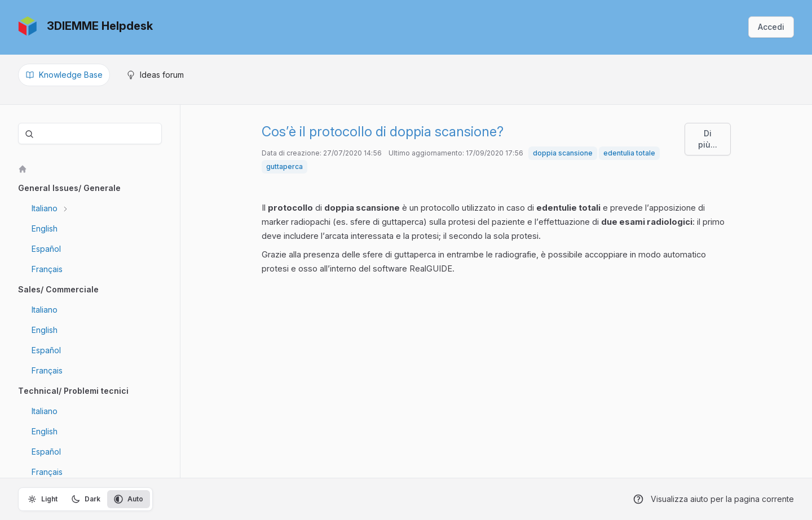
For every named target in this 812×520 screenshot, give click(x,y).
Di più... (708, 139)
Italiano (46, 208)
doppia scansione (563, 153)
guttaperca (284, 166)
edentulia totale (629, 153)
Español (46, 249)
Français (47, 269)
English (45, 228)
